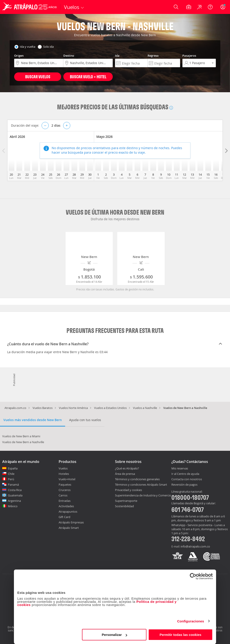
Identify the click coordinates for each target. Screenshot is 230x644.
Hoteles (64, 474)
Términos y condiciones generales (137, 479)
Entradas (65, 501)
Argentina (14, 501)
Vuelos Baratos (43, 408)
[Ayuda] (210, 7)
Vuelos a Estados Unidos (110, 408)
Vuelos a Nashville (145, 408)
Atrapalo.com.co (15, 408)
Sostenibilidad (124, 506)
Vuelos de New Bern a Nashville (23, 442)
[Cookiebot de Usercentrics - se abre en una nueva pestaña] (193, 576)
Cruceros (65, 490)
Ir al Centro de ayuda (185, 474)
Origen (19, 56)
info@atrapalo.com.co (195, 546)
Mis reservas (180, 469)
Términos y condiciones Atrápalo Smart (141, 485)
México (13, 506)
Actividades (66, 506)
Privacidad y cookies (128, 490)
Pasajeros (189, 56)
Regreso (153, 56)
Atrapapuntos (68, 512)
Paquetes (65, 485)
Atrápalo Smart (69, 528)
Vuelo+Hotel (67, 479)
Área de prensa (125, 474)
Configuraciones (191, 621)
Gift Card (64, 517)
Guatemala (15, 495)
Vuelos (63, 468)
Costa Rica (15, 490)
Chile (11, 474)
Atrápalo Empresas (71, 522)
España (13, 468)
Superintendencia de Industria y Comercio (143, 495)
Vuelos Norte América (73, 408)
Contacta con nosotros (187, 479)
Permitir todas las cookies (180, 635)
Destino (69, 56)
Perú (11, 479)
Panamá (13, 485)
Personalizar (114, 635)
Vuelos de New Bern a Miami (21, 436)
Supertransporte (126, 501)
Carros (63, 495)
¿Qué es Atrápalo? (127, 468)
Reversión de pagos (184, 485)
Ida (117, 56)
